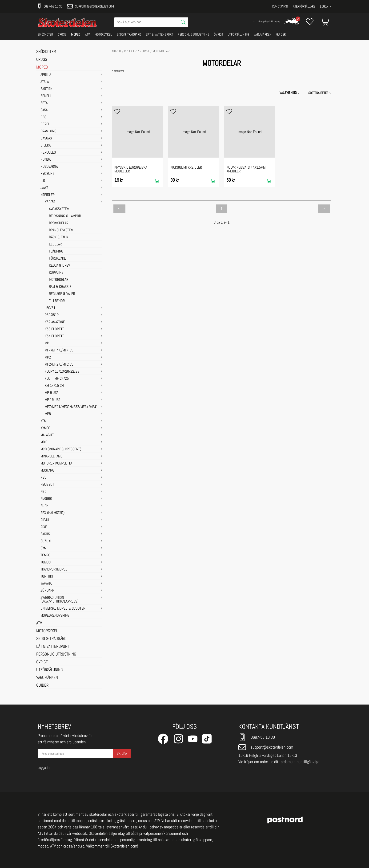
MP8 (48, 414)
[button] (320, 93)
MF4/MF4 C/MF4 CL (59, 350)
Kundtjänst (280, 6)
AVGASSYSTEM (59, 209)
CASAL (45, 110)
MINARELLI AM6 (51, 456)
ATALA (45, 82)
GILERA (46, 146)
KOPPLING (56, 273)
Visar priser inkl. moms (265, 22)
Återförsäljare (304, 6)
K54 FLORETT (54, 336)
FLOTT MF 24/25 (57, 379)
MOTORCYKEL (103, 34)
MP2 (48, 358)
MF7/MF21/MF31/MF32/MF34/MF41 (71, 407)
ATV (88, 34)
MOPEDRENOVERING (55, 616)
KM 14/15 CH (54, 386)
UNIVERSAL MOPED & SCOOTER (63, 609)
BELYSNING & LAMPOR (65, 216)
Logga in (326, 6)
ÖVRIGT (219, 34)
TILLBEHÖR (57, 301)
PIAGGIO (46, 499)
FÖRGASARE (57, 259)
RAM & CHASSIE (60, 287)
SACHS (45, 534)
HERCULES (48, 153)
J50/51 (50, 308)
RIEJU (45, 520)
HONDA (46, 160)
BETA (44, 103)
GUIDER (281, 34)
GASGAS (46, 139)
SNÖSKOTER (45, 34)
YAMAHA (46, 584)
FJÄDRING (56, 252)
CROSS (62, 34)
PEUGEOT (47, 485)
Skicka (122, 753)
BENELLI (46, 96)
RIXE (44, 527)
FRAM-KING (48, 131)
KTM (43, 421)
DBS (43, 117)
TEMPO (45, 555)
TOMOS (46, 562)
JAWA (44, 188)
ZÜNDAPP (47, 591)
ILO (43, 181)
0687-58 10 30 (50, 6)
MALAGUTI (48, 435)
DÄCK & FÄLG (58, 237)
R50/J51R (52, 315)
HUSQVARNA (49, 167)
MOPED (76, 34)
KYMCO (45, 428)
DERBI (45, 124)
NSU (44, 478)
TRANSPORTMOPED (54, 570)
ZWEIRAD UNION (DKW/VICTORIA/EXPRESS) (59, 600)
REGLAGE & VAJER (62, 294)
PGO (44, 492)
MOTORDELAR (59, 280)
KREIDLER (48, 195)
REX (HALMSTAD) (52, 513)
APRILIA (46, 75)
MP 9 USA (52, 393)
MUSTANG (47, 471)
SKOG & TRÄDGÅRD (129, 34)
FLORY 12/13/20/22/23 (62, 372)
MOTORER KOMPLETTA (56, 464)
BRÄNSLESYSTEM (61, 230)
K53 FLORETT (54, 329)
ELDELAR (55, 245)
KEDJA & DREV (59, 266)
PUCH (44, 506)
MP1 (48, 343)
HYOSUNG (48, 174)
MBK (44, 442)
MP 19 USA (52, 400)
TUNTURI (47, 577)
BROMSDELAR (59, 223)
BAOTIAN (46, 89)
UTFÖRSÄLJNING (238, 34)
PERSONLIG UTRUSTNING (193, 34)
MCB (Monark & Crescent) (61, 449)
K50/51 (50, 202)
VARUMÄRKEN (263, 34)
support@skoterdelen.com (90, 6)
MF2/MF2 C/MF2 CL (59, 365)
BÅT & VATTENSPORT (159, 34)
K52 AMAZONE (55, 322)
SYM (43, 548)
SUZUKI (46, 541)
